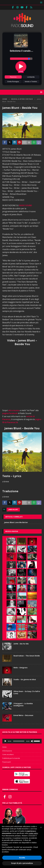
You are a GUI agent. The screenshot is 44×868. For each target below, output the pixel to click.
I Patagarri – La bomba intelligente (23, 705)
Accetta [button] (22, 858)
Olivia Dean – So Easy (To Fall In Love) (27, 692)
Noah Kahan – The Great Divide (27, 656)
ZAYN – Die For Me (21, 644)
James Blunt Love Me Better (16, 522)
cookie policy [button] (33, 833)
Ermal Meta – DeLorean (23, 715)
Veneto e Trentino (31, 82)
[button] (41, 2)
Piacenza (13, 77)
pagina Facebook (10, 413)
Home (4, 747)
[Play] (5, 741)
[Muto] (32, 741)
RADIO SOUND (26, 205)
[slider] (19, 741)
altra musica (14, 410)
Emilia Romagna (13, 82)
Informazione (7, 751)
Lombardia (31, 77)
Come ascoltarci (8, 754)
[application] (22, 741)
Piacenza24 (6, 762)
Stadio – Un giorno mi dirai (25, 679)
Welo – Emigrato (20, 668)
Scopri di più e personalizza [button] (22, 863)
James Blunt (13, 510)
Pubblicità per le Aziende (11, 758)
